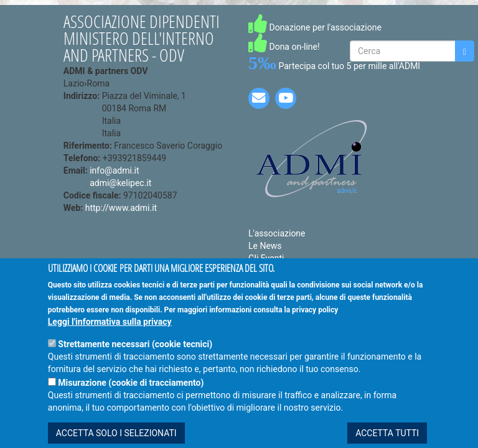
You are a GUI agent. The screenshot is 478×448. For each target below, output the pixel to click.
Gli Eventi (266, 258)
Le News (265, 246)
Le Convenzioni (278, 271)
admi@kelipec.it (120, 183)
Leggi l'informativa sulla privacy (110, 337)
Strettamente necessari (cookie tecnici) (135, 359)
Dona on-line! (284, 47)
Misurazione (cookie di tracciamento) (131, 398)
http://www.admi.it (121, 208)
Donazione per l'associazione (315, 27)
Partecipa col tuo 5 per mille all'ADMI (334, 66)
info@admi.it (114, 170)
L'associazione (277, 233)
